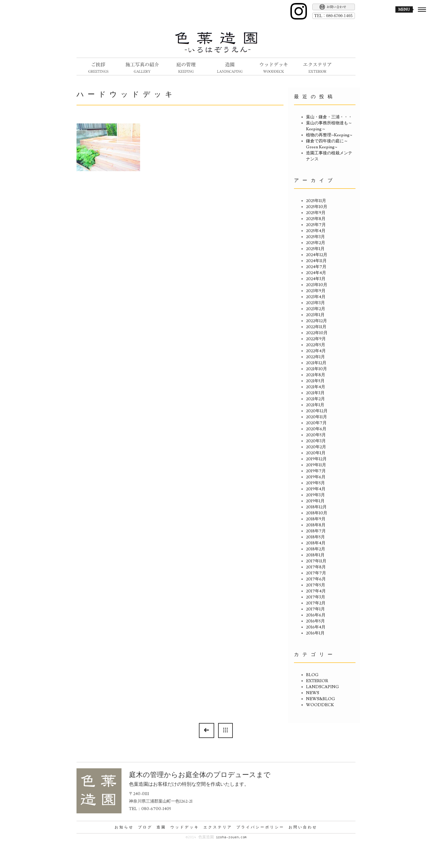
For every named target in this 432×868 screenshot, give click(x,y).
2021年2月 (315, 399)
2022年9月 (316, 339)
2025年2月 (316, 243)
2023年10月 (317, 285)
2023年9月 (316, 291)
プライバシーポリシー (260, 827)
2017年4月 (316, 591)
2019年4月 (316, 489)
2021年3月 (315, 393)
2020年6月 (316, 429)
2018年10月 (317, 513)
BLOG (312, 675)
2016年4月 (316, 627)
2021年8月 (316, 375)
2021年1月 (315, 405)
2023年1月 (315, 315)
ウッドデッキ (185, 827)
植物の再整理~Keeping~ (329, 135)
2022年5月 (316, 345)
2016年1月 (315, 633)
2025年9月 (316, 213)
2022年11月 (316, 327)
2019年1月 (315, 501)
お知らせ (124, 827)
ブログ (145, 827)
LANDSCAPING (322, 687)
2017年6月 (316, 579)
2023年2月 (316, 309)
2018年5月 (315, 537)
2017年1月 (315, 609)
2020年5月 (316, 435)
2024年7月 (316, 267)
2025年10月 (317, 207)
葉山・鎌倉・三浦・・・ (329, 117)
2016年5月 (315, 621)
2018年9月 (316, 519)
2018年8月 (316, 525)
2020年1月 (316, 453)
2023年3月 (315, 303)
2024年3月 (316, 279)
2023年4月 (316, 297)
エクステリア (218, 827)
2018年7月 (316, 531)
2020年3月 (316, 441)
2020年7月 (316, 423)
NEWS (313, 693)
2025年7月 (316, 225)
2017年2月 (316, 603)
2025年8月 (316, 219)
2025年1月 (315, 249)
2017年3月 (316, 597)
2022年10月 (317, 333)
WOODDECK (320, 705)
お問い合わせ (303, 827)
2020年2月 (316, 447)
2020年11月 (316, 417)
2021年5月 (315, 381)
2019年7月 (316, 471)
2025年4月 (316, 231)
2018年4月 (316, 543)
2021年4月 (316, 387)
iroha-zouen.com (231, 837)
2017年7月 (316, 573)
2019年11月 (316, 465)
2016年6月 (316, 615)
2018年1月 (315, 555)
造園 (161, 827)
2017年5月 (316, 585)
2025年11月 (316, 201)
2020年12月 (317, 411)
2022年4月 (316, 351)
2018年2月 (316, 549)
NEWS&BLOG (321, 699)
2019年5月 (315, 483)
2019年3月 (315, 495)
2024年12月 (317, 255)
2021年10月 (316, 369)
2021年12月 (316, 363)
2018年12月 (316, 507)
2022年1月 (315, 357)
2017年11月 (316, 561)
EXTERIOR (317, 681)
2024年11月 (316, 261)
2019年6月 (316, 477)
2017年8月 (316, 567)
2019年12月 (316, 459)
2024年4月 (316, 273)
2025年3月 (315, 237)
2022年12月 (316, 321)
